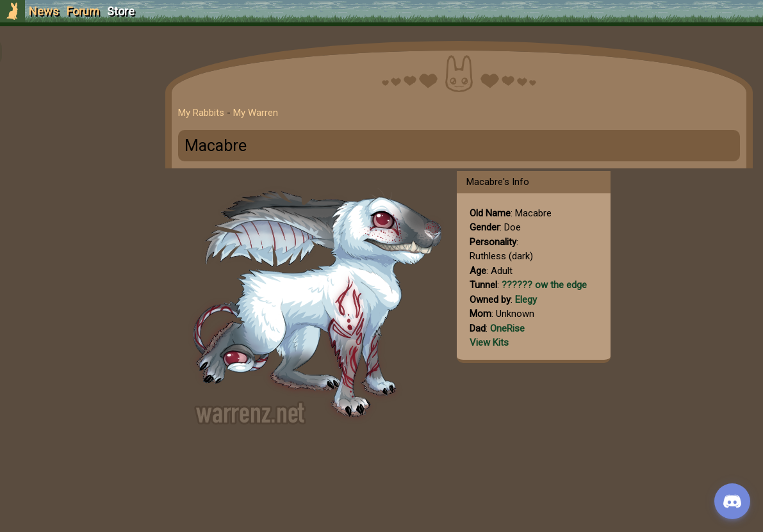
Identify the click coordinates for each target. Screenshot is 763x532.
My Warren (261, 113)
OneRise (513, 328)
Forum (83, 11)
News (44, 11)
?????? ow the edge (549, 285)
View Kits (494, 343)
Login (78, 106)
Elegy (531, 300)
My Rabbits (206, 113)
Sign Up (78, 82)
